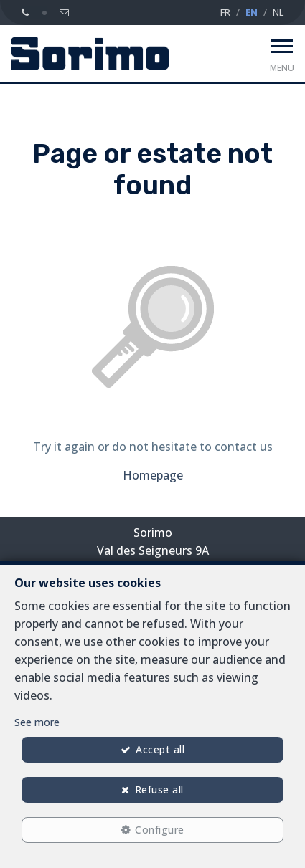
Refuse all (159, 790)
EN (252, 12)
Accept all (160, 749)
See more (37, 722)
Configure (160, 830)
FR (225, 12)
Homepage (153, 475)
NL (278, 12)
